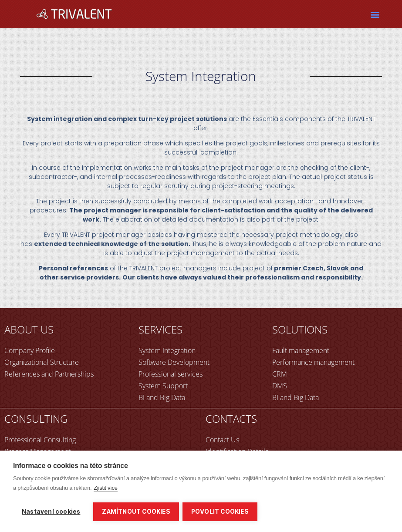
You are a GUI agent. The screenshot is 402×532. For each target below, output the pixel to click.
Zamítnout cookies (136, 512)
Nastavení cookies (51, 512)
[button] (375, 14)
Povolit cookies (221, 512)
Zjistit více (106, 489)
